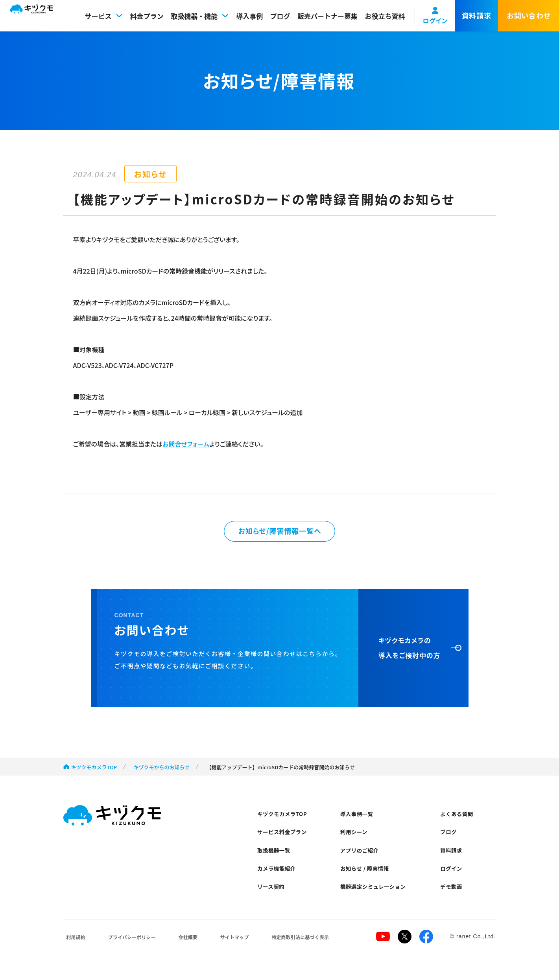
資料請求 (453, 858)
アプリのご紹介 (362, 858)
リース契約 (273, 898)
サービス (104, 16)
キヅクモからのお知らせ (162, 770)
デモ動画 (453, 898)
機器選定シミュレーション (377, 898)
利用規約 (75, 951)
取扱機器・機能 (200, 16)
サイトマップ (231, 951)
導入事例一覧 (359, 818)
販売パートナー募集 (327, 16)
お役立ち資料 (385, 16)
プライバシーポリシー (130, 951)
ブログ (280, 16)
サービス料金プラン (285, 838)
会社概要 (186, 951)
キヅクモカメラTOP (94, 770)
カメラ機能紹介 (279, 878)
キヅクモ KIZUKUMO (39, 16)
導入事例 (249, 16)
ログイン (453, 878)
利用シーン (356, 838)
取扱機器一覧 (276, 858)
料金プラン (147, 16)
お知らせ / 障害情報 (367, 878)
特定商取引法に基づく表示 (299, 951)
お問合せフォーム (186, 444)
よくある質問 (459, 818)
